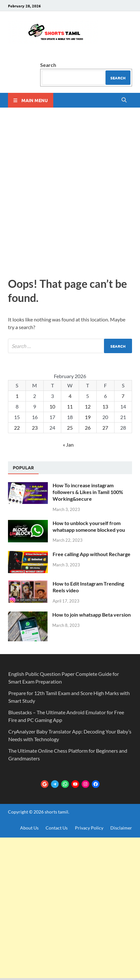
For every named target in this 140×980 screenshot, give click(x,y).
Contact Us (57, 828)
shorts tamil (56, 812)
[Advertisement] (70, 191)
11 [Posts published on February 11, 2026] (70, 406)
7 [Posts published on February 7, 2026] (123, 396)
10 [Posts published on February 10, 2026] (52, 406)
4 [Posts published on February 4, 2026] (70, 396)
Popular (23, 467)
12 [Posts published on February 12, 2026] (88, 406)
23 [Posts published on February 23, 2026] (35, 428)
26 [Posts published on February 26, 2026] (88, 428)
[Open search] (124, 100)
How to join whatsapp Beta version (92, 615)
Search (48, 65)
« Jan (68, 445)
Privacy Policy (89, 828)
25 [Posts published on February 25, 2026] (70, 428)
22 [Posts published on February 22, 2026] (17, 428)
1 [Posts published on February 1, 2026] (17, 396)
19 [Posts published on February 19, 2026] (88, 417)
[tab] (23, 468)
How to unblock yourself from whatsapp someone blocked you (89, 526)
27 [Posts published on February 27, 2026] (105, 428)
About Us (29, 828)
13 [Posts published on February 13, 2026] (105, 406)
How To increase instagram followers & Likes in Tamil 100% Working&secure (88, 492)
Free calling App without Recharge (92, 554)
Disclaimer (121, 828)
